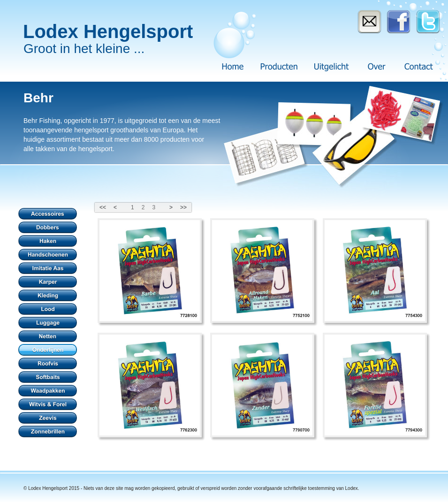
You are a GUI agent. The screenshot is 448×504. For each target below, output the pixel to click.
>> (183, 207)
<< (103, 207)
